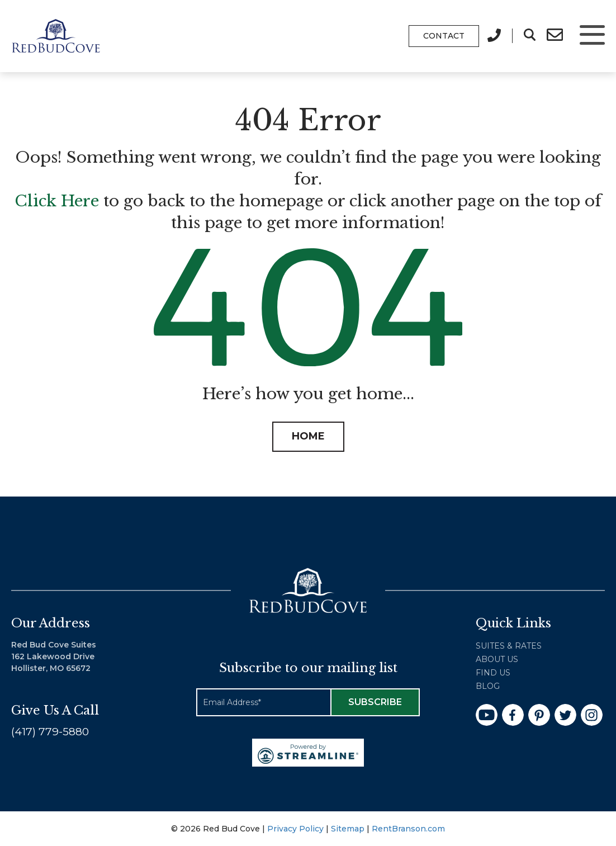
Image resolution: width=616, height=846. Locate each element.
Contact (444, 36)
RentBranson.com (408, 829)
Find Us (493, 673)
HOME (308, 436)
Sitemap (348, 829)
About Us (497, 659)
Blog (488, 686)
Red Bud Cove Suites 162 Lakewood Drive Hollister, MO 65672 (54, 656)
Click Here (57, 201)
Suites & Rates (509, 646)
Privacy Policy (295, 829)
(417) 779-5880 (50, 732)
